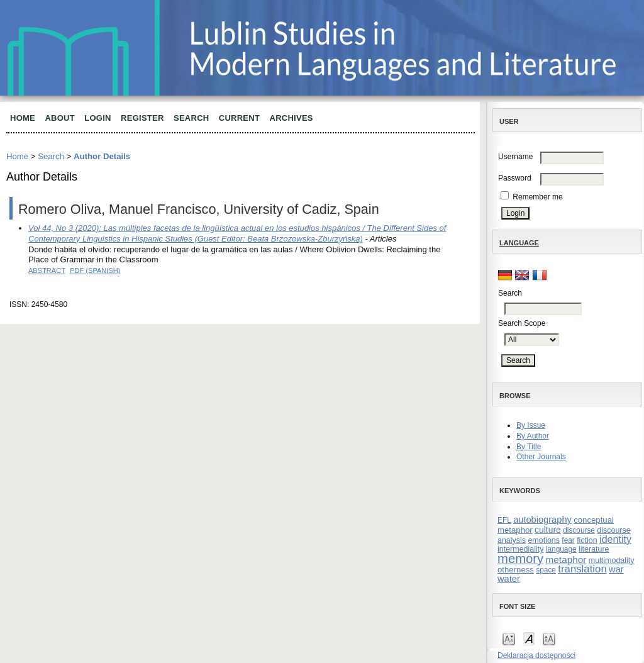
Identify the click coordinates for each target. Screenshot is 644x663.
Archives (291, 118)
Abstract (47, 270)
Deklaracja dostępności (536, 655)
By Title (529, 447)
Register (142, 118)
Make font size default (529, 638)
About (60, 118)
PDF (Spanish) (95, 270)
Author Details (102, 156)
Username (515, 157)
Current (239, 118)
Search (191, 118)
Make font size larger (549, 638)
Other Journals (541, 457)
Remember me (537, 197)
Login (97, 118)
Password (515, 178)
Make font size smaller (509, 638)
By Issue (531, 425)
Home (23, 118)
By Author (533, 436)
